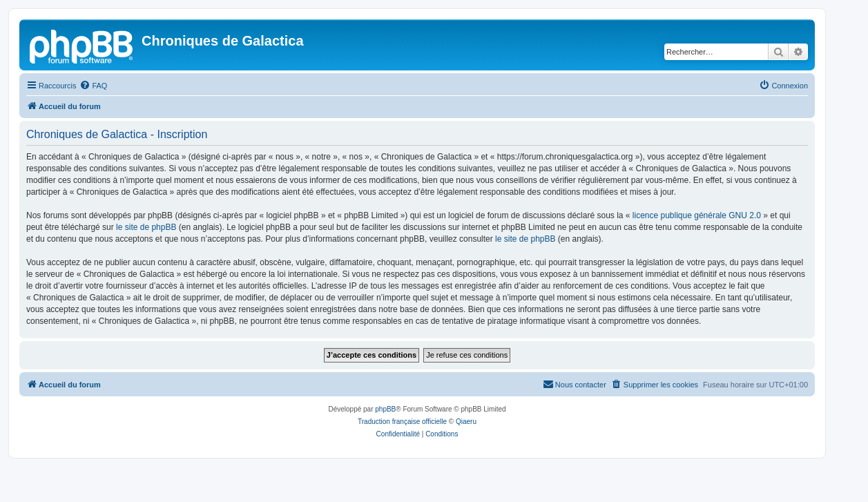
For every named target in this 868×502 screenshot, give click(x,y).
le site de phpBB (146, 227)
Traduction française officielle (402, 422)
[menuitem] (93, 86)
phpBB (385, 409)
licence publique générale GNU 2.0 (697, 215)
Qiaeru (466, 422)
